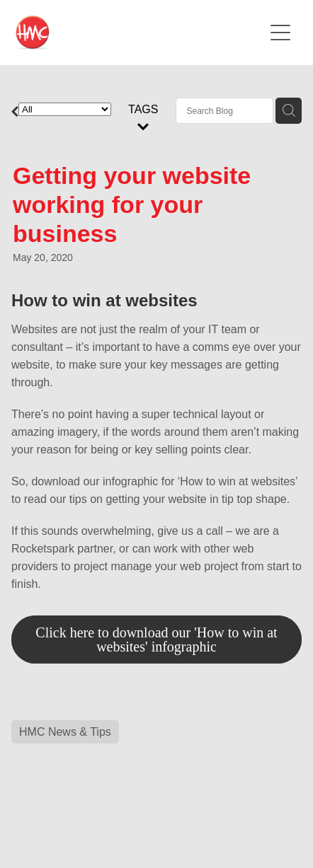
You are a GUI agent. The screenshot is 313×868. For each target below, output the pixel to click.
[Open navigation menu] (280, 33)
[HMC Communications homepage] (140, 33)
